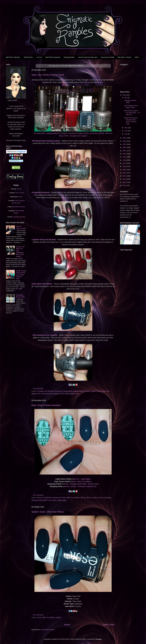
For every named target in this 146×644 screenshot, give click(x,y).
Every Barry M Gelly (108, 57)
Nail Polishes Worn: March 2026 (131, 107)
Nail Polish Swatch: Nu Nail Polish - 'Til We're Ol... (132, 113)
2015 (125, 170)
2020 (125, 154)
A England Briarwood (41, 192)
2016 (125, 166)
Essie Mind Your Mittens (42, 284)
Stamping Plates (69, 57)
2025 (125, 138)
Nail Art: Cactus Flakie (21, 227)
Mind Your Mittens (73, 498)
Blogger (99, 639)
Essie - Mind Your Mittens (82, 481)
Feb (126, 131)
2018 (125, 160)
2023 (125, 144)
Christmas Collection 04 (52, 498)
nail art (101, 498)
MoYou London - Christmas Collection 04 (80, 486)
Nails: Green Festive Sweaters (46, 405)
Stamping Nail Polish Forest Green (44, 500)
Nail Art (19, 189)
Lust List (39, 57)
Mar (126, 128)
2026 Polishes (28, 57)
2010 (125, 185)
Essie (88, 391)
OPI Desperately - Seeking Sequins (46, 133)
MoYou (83, 498)
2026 (125, 95)
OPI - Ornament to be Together (76, 136)
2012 (125, 179)
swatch (59, 617)
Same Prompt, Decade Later (88, 57)
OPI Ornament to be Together (45, 335)
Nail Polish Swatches (19, 207)
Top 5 (62, 394)
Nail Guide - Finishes (125, 57)
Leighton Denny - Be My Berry (88, 133)
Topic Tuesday (19, 193)
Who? (137, 57)
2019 (125, 157)
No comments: (39, 389)
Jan (126, 134)
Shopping (22, 217)
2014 (125, 173)
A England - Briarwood (68, 133)
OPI (39, 394)
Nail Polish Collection (13, 57)
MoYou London (92, 498)
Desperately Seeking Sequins (74, 391)
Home (67, 625)
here (87, 82)
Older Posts (109, 625)
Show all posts (92, 66)
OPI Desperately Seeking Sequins (46, 141)
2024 (125, 141)
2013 (125, 176)
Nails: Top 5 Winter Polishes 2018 (48, 75)
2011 (125, 182)
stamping (107, 498)
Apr (126, 98)
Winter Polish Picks (72, 394)
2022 (125, 147)
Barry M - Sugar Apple (82, 479)
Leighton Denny (96, 391)
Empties (15, 217)
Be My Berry (50, 391)
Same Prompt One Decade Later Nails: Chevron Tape (21, 275)
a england (41, 391)
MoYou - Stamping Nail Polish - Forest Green (81, 484)
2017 (125, 163)
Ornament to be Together (50, 394)
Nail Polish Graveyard (53, 57)
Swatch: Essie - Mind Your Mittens (48, 512)
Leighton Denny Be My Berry (44, 240)
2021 (125, 151)
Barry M (40, 498)
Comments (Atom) (48, 630)
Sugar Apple (62, 500)
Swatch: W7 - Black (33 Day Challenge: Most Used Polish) (21, 252)
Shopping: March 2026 (20, 296)
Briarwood (59, 391)
